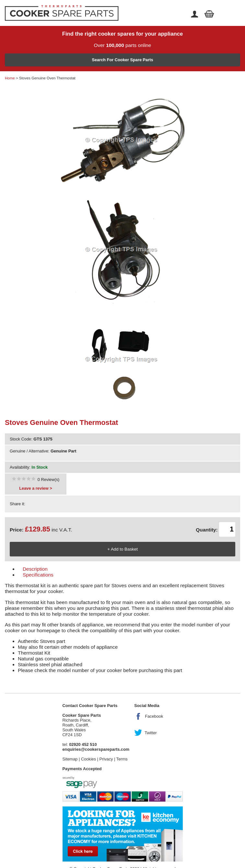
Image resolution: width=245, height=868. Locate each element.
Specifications (38, 575)
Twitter (151, 733)
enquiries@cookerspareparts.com (96, 749)
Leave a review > (35, 488)
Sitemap (70, 759)
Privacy (106, 759)
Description (35, 569)
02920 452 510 (83, 744)
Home (10, 78)
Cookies (88, 759)
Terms (122, 759)
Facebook (154, 716)
